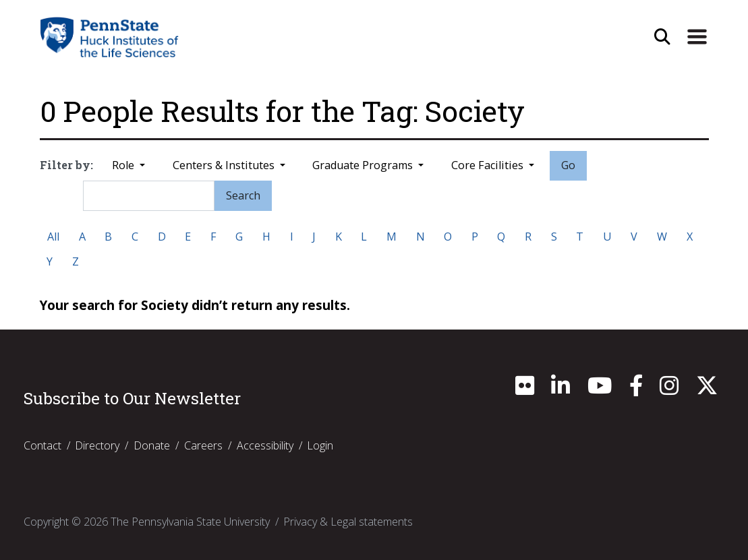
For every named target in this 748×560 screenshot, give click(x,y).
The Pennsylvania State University (190, 522)
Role (124, 165)
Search (243, 195)
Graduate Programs (364, 165)
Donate (152, 445)
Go (568, 165)
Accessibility (265, 445)
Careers (203, 445)
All (53, 237)
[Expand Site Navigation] (697, 37)
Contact (42, 445)
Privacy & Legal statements (348, 522)
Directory (97, 445)
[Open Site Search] (662, 37)
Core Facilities (489, 165)
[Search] (148, 195)
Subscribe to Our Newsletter (132, 398)
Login (320, 445)
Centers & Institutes (225, 165)
